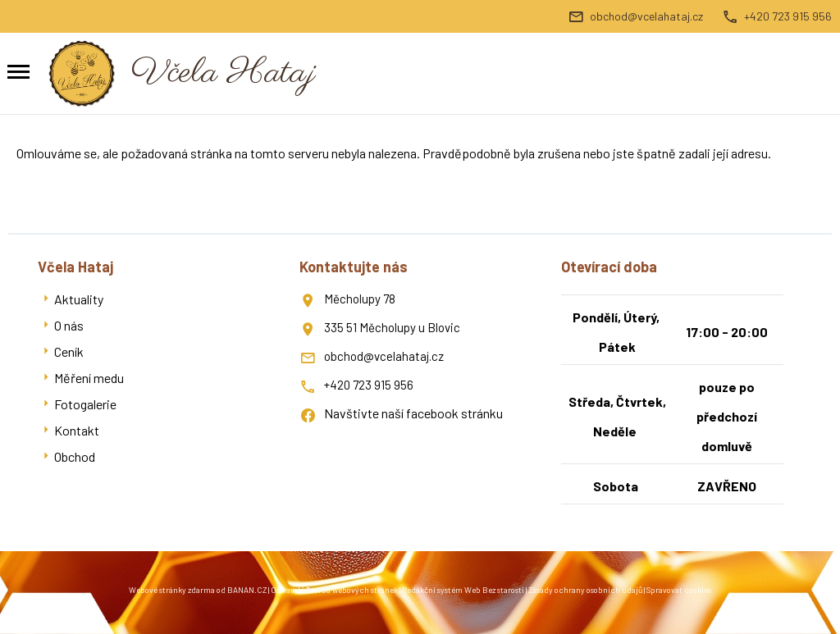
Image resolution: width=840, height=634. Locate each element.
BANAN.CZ (247, 590)
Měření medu (89, 378)
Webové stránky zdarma (172, 590)
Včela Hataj (224, 73)
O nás (69, 325)
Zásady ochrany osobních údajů (585, 590)
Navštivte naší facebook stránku (413, 413)
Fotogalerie (85, 404)
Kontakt (77, 430)
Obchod (75, 456)
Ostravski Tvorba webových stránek (334, 590)
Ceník (69, 351)
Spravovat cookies (679, 590)
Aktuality (79, 299)
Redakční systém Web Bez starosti (463, 590)
